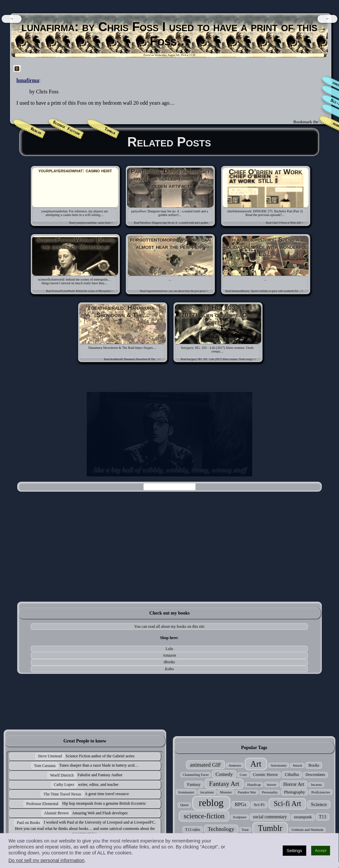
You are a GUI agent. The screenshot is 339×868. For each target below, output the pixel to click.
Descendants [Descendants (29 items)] (315, 775)
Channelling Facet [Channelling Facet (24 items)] (196, 775)
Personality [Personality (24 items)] (270, 792)
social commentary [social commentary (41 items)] (270, 817)
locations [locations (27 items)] (207, 792)
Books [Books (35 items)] (314, 765)
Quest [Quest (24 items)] (184, 805)
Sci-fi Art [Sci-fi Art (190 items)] (288, 804)
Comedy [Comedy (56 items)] (224, 774)
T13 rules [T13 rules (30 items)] (193, 830)
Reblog (36, 131)
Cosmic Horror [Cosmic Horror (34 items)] (265, 775)
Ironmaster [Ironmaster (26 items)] (186, 792)
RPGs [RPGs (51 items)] (241, 804)
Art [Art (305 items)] (256, 764)
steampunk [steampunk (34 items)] (303, 817)
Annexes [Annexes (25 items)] (235, 765)
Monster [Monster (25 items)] (226, 792)
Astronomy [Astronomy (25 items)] (279, 765)
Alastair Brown (56, 813)
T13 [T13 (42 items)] (322, 817)
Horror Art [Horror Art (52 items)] (294, 784)
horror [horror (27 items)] (271, 785)
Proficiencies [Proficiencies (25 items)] (320, 792)
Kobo (169, 669)
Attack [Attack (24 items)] (297, 765)
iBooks (169, 662)
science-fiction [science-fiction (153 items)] (204, 816)
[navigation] (11, 19)
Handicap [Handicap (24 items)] (254, 785)
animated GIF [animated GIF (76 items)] (206, 765)
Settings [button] (294, 851)
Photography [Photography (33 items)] (294, 792)
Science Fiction (66, 128)
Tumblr (110, 131)
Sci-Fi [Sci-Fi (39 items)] (259, 805)
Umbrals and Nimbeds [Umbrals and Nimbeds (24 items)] (308, 830)
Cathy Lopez (64, 785)
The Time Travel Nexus (63, 794)
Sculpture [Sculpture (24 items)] (240, 817)
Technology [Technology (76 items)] (221, 829)
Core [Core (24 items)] (243, 775)
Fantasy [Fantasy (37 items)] (194, 784)
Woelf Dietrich (62, 775)
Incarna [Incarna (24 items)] (316, 785)
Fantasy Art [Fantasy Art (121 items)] (224, 784)
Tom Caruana (45, 766)
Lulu (169, 649)
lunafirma (28, 80)
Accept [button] (321, 850)
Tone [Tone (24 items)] (245, 830)
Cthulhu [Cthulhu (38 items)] (292, 774)
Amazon (169, 655)
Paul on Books (28, 823)
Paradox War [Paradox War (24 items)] (247, 792)
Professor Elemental (42, 804)
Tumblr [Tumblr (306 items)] (270, 828)
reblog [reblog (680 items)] (211, 803)
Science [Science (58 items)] (319, 804)
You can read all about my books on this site (169, 626)
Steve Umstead (50, 756)
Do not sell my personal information (46, 860)
